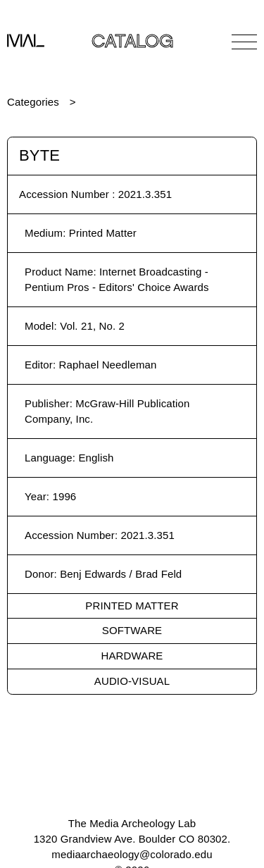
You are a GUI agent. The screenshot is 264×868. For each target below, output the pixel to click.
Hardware (132, 656)
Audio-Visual (132, 681)
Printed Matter (132, 606)
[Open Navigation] (244, 42)
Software (132, 630)
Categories (33, 102)
